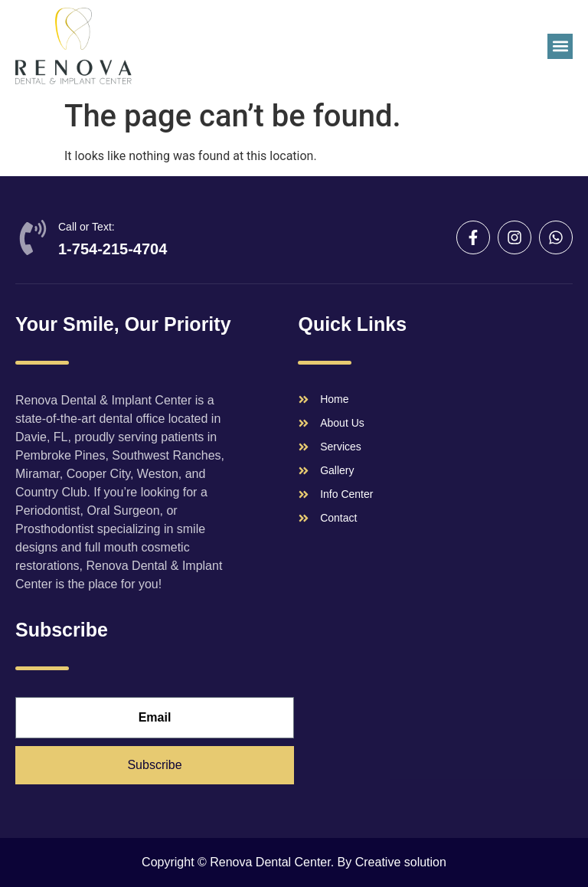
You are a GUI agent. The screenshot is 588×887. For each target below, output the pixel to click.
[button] (560, 46)
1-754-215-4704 (113, 249)
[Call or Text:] (33, 237)
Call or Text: (87, 227)
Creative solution (401, 862)
